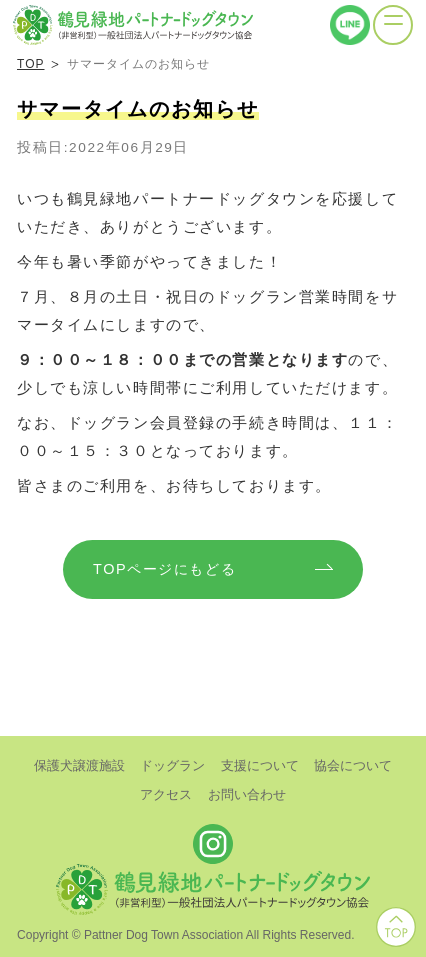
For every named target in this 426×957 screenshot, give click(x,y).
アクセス (166, 794)
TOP (30, 64)
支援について (260, 765)
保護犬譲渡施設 (79, 765)
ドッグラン (172, 765)
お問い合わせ (247, 794)
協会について (353, 765)
